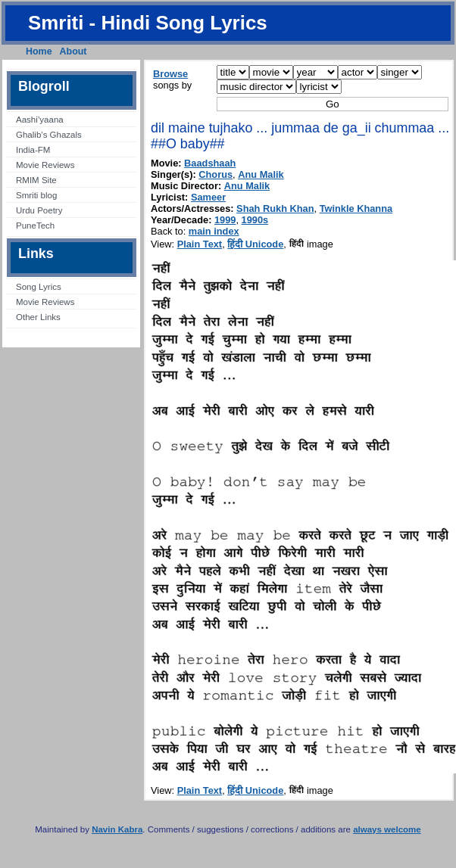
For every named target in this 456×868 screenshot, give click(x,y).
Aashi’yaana (40, 120)
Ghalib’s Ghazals (49, 135)
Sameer (208, 197)
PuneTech (35, 226)
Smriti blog (36, 195)
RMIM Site (36, 180)
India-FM (33, 150)
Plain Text (200, 244)
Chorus (216, 174)
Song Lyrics (39, 287)
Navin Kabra (117, 829)
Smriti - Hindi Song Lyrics (148, 23)
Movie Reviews (45, 165)
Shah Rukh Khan (275, 208)
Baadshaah (210, 163)
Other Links (38, 317)
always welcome (387, 829)
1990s (255, 220)
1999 (225, 220)
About (73, 51)
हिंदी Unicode (255, 244)
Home (39, 51)
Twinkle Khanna (356, 208)
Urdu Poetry (39, 210)
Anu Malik (261, 174)
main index (214, 231)
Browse (170, 74)
